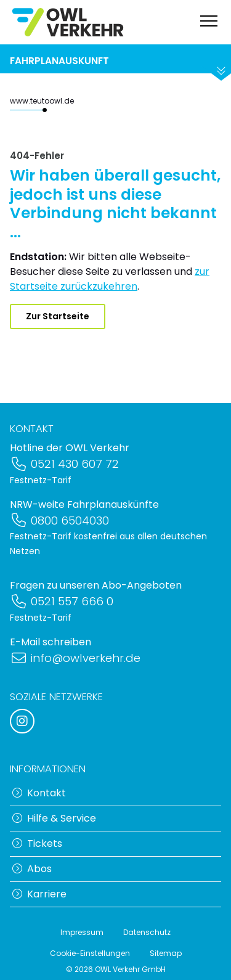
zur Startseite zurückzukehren (110, 279)
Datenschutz (147, 932)
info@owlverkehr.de (75, 658)
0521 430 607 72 (64, 464)
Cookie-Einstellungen (90, 953)
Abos (32, 869)
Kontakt (39, 793)
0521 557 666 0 (62, 601)
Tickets (37, 843)
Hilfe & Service (54, 818)
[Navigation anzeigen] (209, 22)
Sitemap (166, 953)
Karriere (39, 894)
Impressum (82, 932)
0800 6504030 (59, 521)
